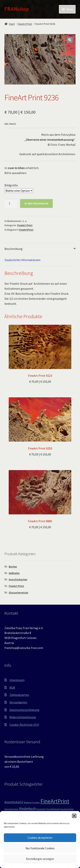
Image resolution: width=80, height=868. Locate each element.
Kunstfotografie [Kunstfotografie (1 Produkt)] (53, 809)
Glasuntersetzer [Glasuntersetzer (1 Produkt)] (11, 809)
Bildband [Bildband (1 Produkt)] (28, 802)
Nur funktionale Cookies (40, 848)
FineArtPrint (26, 230)
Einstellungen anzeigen (40, 859)
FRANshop (17, 9)
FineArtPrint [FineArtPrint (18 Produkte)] (55, 801)
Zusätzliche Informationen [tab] (22, 260)
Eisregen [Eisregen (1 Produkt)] (36, 802)
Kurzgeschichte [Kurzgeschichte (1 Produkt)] (67, 809)
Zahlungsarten (19, 695)
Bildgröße (11, 185)
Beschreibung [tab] (14, 249)
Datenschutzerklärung (24, 710)
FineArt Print (25, 24)
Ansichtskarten (18, 579)
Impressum (17, 680)
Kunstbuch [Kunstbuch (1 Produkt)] (41, 809)
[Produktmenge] (11, 203)
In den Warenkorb (36, 203)
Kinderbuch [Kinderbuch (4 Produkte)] (27, 808)
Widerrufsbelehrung (23, 717)
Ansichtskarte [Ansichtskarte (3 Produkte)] (14, 802)
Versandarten (18, 702)
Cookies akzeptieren (40, 838)
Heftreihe (14, 573)
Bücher (13, 567)
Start (12, 24)
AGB (12, 687)
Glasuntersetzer (18, 593)
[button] (74, 816)
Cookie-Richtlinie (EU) (24, 725)
